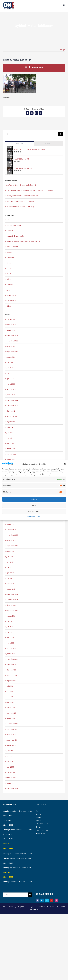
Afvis (34, 505)
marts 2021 (11, 643)
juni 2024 (10, 433)
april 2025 (10, 379)
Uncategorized (12, 295)
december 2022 (12, 530)
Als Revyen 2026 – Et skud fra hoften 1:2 (21, 185)
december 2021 (12, 594)
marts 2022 (11, 578)
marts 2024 (11, 449)
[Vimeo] (47, 900)
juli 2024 (10, 427)
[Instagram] (56, 900)
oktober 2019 (11, 735)
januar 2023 (11, 524)
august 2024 (11, 422)
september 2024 (12, 416)
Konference (11, 258)
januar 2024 (11, 460)
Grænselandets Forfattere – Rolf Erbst (20, 201)
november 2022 (12, 535)
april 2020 (10, 702)
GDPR (38, 517)
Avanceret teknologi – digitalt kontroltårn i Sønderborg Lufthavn (30, 190)
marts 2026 (11, 319)
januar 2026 (11, 330)
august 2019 (11, 745)
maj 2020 (10, 697)
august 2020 (11, 681)
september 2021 (12, 611)
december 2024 (12, 400)
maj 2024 (10, 438)
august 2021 (11, 616)
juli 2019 (10, 751)
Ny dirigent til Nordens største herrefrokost (22, 196)
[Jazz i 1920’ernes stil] (10, 159)
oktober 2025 (11, 346)
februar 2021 (11, 648)
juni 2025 (10, 368)
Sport (8, 290)
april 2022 (10, 573)
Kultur (9, 263)
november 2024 (12, 406)
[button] (65, 464)
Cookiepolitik (31, 517)
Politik (9, 279)
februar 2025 (11, 389)
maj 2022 (10, 567)
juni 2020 (10, 691)
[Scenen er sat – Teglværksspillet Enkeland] (10, 150)
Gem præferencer (34, 511)
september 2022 (12, 546)
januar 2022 (11, 589)
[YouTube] (52, 900)
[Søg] (32, 134)
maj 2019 (10, 762)
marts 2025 (11, 384)
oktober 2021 (11, 605)
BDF (8, 220)
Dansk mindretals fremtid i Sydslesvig (20, 207)
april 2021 (10, 638)
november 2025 (12, 341)
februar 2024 (11, 454)
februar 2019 (11, 778)
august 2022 (11, 551)
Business (10, 231)
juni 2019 (10, 756)
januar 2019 (11, 783)
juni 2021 (10, 627)
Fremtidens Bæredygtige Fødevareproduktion (23, 241)
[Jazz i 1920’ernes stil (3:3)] (10, 169)
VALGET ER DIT (12, 301)
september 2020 (12, 675)
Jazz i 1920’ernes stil (21, 159)
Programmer (34, 67)
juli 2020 (10, 686)
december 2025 (12, 335)
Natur (9, 274)
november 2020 (12, 664)
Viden (9, 306)
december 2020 (12, 659)
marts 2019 (11, 772)
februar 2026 (11, 325)
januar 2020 (11, 718)
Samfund (10, 284)
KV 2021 (9, 268)
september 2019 (12, 740)
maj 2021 (10, 632)
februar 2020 (11, 713)
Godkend (34, 499)
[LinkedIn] (42, 900)
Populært (20, 144)
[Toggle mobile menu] (64, 5)
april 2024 (10, 443)
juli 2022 (10, 557)
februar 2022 (11, 584)
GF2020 (9, 252)
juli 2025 (10, 362)
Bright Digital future (14, 225)
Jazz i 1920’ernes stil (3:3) (23, 168)
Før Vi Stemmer (12, 247)
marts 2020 (11, 708)
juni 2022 (10, 562)
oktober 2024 (11, 411)
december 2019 (12, 724)
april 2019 (10, 767)
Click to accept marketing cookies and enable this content (10, 150)
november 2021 (12, 600)
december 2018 (12, 789)
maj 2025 (10, 373)
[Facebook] (37, 900)
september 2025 (12, 352)
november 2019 (12, 729)
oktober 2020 (11, 670)
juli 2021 (10, 621)
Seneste (48, 144)
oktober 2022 (11, 540)
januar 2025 (11, 395)
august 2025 (11, 357)
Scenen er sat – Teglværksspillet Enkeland (29, 149)
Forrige (62, 50)
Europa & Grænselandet (15, 236)
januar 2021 (11, 654)
